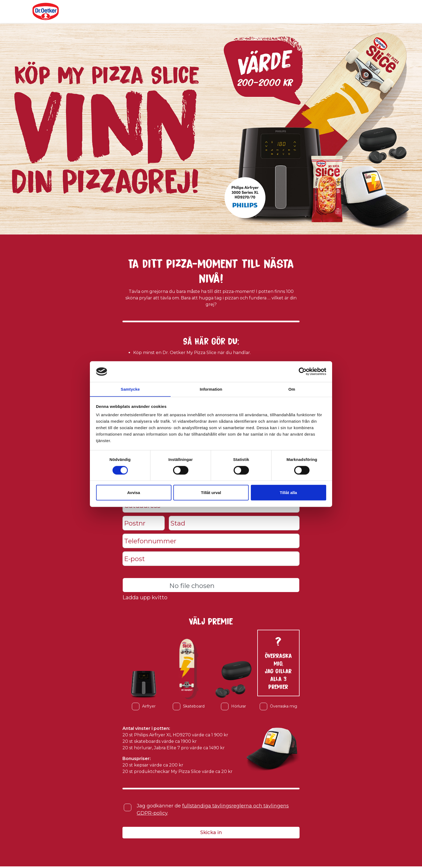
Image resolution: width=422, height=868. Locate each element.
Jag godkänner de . (213, 810)
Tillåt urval (211, 493)
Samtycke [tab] (130, 389)
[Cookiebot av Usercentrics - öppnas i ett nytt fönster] (303, 372)
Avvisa (134, 493)
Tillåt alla (289, 493)
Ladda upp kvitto (145, 598)
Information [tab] (211, 389)
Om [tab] (292, 389)
